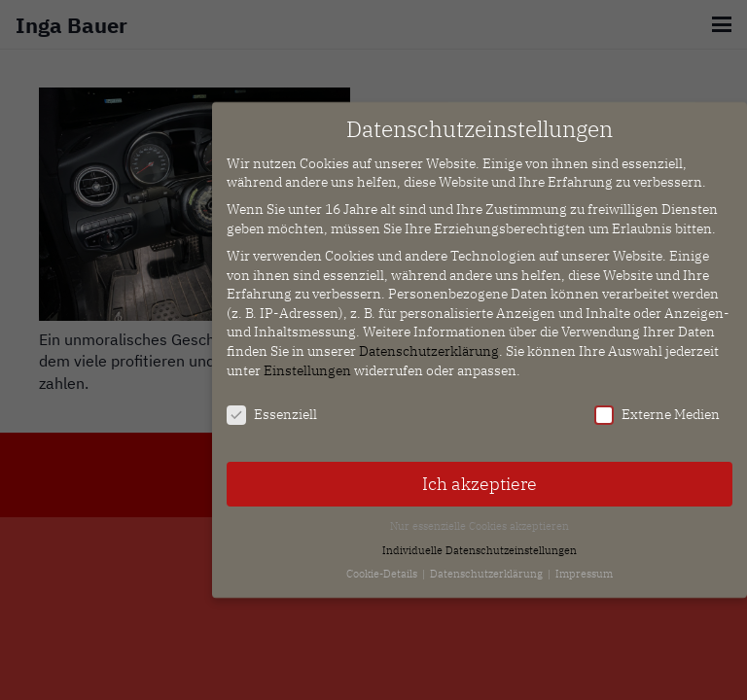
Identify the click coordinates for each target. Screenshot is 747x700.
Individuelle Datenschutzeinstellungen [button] (480, 542)
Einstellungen (307, 362)
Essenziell (272, 407)
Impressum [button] (584, 566)
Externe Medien (657, 407)
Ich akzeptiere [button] (480, 476)
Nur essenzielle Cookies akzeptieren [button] (480, 518)
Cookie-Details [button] (383, 566)
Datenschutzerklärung (429, 343)
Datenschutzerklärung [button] (488, 566)
